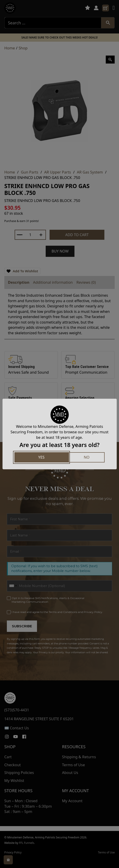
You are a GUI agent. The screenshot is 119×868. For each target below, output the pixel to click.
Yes (41, 457)
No (87, 457)
